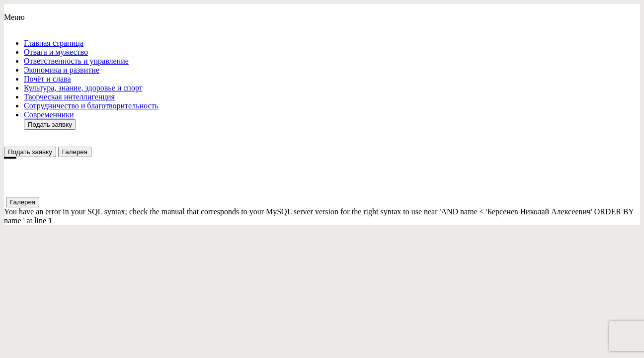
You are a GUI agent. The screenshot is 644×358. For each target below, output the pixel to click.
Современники (49, 115)
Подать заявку (50, 125)
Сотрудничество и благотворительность (91, 106)
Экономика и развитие (62, 70)
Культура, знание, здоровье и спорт (83, 88)
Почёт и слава (47, 79)
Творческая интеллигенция (69, 97)
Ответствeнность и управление (76, 61)
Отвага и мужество (56, 52)
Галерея (75, 152)
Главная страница (54, 43)
